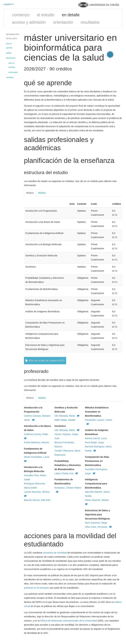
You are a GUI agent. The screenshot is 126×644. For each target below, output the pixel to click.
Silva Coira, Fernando (99, 527)
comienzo (21, 15)
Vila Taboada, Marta (67, 416)
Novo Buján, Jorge (94, 442)
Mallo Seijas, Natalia (65, 420)
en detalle (71, 15)
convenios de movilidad (55, 553)
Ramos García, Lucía (96, 438)
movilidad (10, 77)
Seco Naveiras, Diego (96, 523)
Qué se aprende (9, 46)
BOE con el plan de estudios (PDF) (45, 361)
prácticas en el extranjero (37, 588)
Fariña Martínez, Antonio (37, 442)
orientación (63, 22)
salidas (9, 53)
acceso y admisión (29, 22)
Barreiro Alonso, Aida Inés (37, 500)
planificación (11, 58)
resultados (90, 22)
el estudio (46, 15)
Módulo (30, 193)
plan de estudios (12, 65)
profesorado (13, 72)
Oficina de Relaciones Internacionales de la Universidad (69, 621)
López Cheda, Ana (66, 473)
